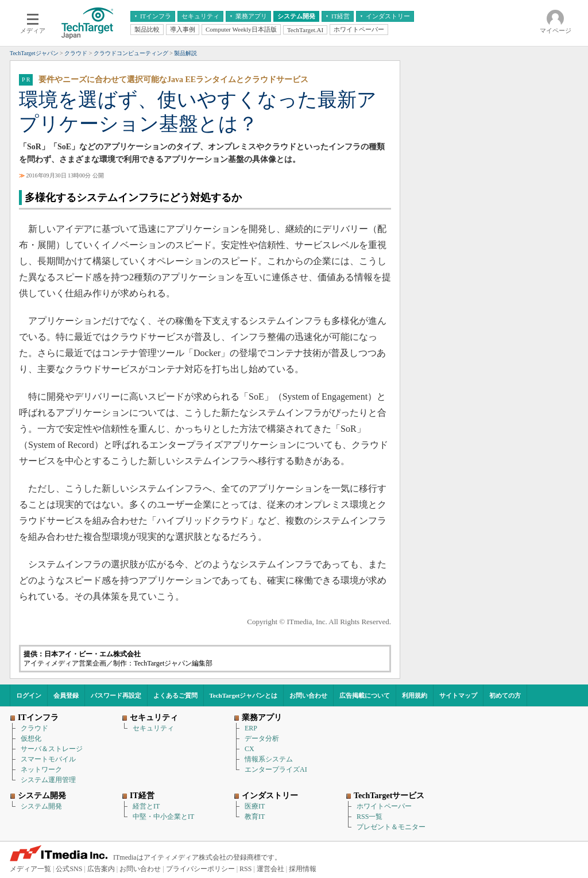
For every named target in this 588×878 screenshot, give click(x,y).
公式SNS (69, 869)
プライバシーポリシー (200, 869)
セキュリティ (153, 728)
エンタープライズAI (276, 769)
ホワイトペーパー (384, 806)
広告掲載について (365, 695)
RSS (245, 869)
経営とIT (146, 806)
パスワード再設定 (116, 695)
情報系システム (269, 759)
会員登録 (66, 695)
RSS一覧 (370, 817)
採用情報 (303, 869)
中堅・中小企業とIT (163, 817)
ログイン (29, 695)
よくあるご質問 (175, 695)
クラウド (34, 728)
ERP (251, 728)
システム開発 (41, 806)
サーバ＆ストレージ (52, 749)
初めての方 (505, 695)
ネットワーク (41, 769)
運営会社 (270, 869)
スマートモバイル (48, 759)
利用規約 (415, 695)
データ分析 (262, 738)
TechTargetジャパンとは (244, 695)
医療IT (255, 806)
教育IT (255, 817)
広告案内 (101, 869)
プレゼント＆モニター (391, 827)
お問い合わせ (308, 695)
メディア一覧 (30, 869)
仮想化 (31, 738)
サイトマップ (458, 695)
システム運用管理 (48, 780)
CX (249, 749)
